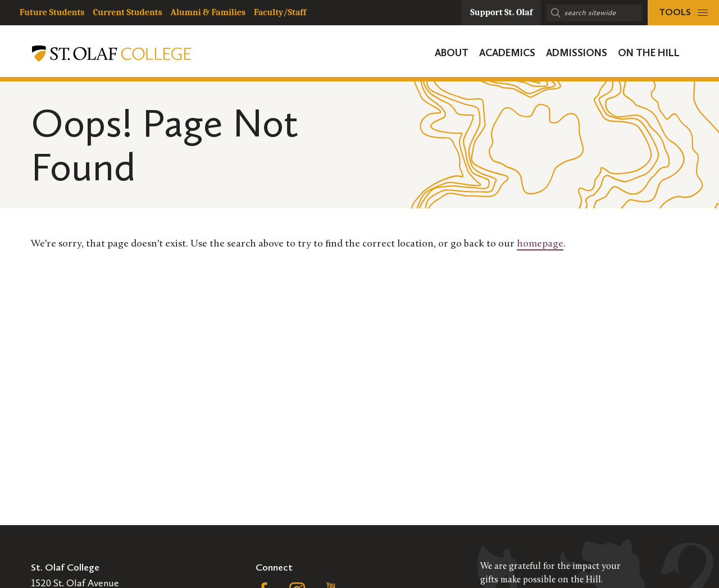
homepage (540, 244)
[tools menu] (683, 13)
